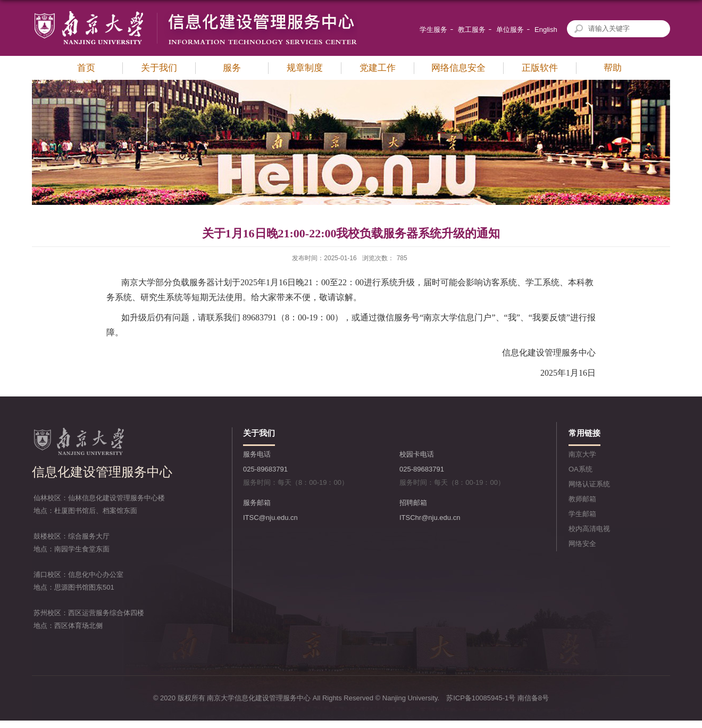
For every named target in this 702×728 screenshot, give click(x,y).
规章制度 (305, 68)
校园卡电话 (417, 454)
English (546, 30)
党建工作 (378, 68)
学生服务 (433, 30)
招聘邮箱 (413, 503)
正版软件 (540, 68)
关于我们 (159, 68)
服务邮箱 (257, 503)
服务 (232, 68)
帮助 (613, 68)
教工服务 (472, 30)
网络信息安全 (458, 68)
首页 (86, 68)
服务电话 (257, 454)
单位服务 (510, 30)
